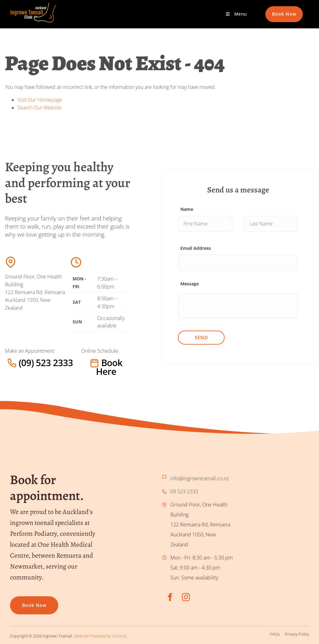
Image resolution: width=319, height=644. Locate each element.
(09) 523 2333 (21, 363)
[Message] (238, 306)
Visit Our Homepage (40, 100)
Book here (94, 363)
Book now (22, 601)
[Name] (205, 224)
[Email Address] (238, 263)
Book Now (278, 10)
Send (201, 337)
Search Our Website (40, 108)
